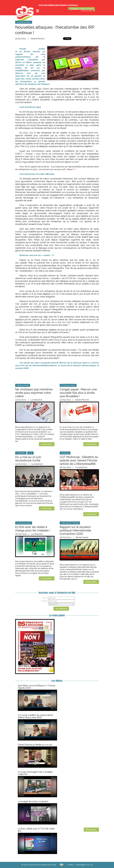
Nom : (45, 598)
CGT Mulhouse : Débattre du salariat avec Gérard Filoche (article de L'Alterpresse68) (79, 460)
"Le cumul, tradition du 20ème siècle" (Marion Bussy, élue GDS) (35, 716)
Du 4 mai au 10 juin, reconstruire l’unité (28, 459)
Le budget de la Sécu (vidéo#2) (33, 801)
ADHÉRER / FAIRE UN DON (82, 9)
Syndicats (65, 453)
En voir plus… (91, 830)
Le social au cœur (24, 22)
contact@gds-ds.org (84, 865)
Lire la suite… (47, 444)
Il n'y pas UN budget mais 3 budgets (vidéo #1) (35, 773)
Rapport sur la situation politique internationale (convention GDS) (75, 530)
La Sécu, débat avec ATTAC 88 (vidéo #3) (36, 830)
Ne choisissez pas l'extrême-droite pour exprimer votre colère (34, 393)
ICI (75, 169)
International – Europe (70, 523)
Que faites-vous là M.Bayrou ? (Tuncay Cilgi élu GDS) (37, 687)
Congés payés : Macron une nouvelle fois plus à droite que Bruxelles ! (78, 393)
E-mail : (44, 601)
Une (30, 453)
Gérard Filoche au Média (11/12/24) (35, 745)
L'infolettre (21, 453)
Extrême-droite (23, 385)
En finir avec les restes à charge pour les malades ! (33, 529)
